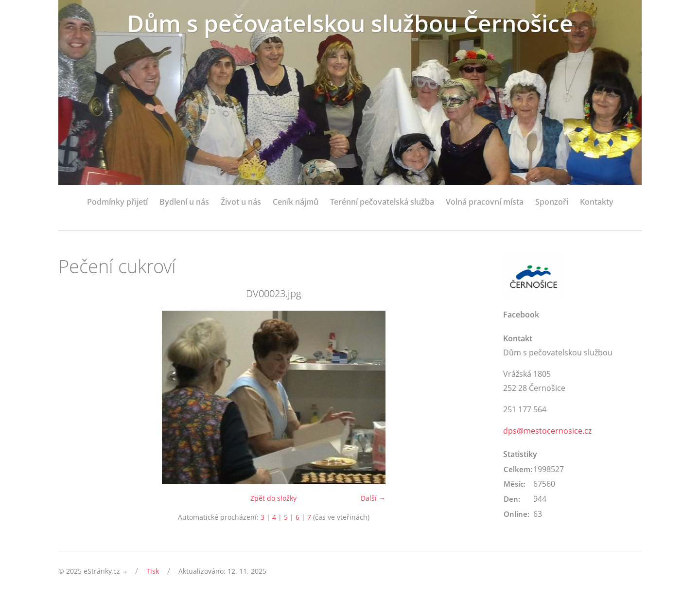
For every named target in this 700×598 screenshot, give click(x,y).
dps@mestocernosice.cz (547, 431)
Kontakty (597, 202)
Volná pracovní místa (485, 202)
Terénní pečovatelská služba (382, 202)
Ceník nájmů (296, 202)
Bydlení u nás (184, 202)
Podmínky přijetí (117, 202)
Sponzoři (552, 202)
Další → (373, 498)
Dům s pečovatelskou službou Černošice (350, 23)
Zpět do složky (273, 498)
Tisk (153, 571)
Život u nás (241, 202)
